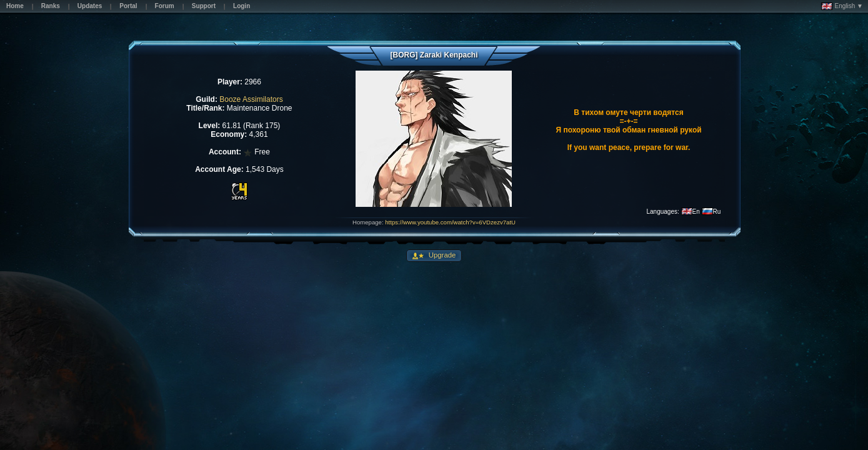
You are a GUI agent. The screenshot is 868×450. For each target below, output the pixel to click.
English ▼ (842, 6)
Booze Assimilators (251, 99)
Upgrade (441, 255)
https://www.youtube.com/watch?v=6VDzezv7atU (450, 222)
